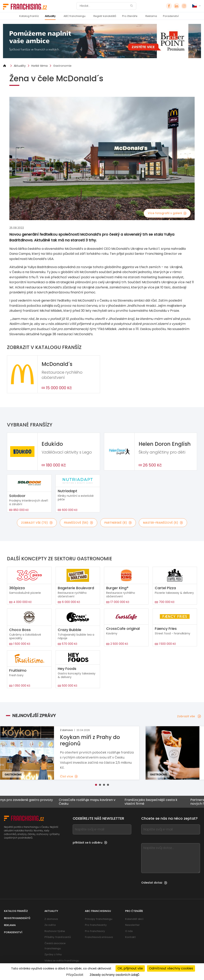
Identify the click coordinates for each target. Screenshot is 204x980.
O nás (129, 931)
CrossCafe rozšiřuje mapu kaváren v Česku (90, 802)
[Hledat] (104, 6)
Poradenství (171, 16)
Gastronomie (62, 66)
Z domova (51, 919)
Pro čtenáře (130, 16)
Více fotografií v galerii (167, 213)
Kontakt (130, 937)
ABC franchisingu (75, 16)
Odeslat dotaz (154, 883)
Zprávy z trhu (53, 954)
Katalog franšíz (29, 16)
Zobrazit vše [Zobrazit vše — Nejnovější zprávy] (189, 716)
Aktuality (50, 16)
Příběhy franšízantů (58, 937)
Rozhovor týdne (55, 931)
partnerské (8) (118, 523)
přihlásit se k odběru (90, 843)
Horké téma (39, 66)
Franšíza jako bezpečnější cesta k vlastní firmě (154, 802)
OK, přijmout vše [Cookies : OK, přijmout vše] (130, 968)
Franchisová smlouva (99, 937)
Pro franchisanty (96, 925)
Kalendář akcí (134, 919)
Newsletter (132, 925)
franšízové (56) (78, 523)
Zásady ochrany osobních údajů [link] (114, 975)
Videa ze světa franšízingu (62, 961)
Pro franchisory (95, 931)
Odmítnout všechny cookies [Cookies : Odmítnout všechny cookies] (171, 968)
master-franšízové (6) (163, 523)
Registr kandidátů (105, 16)
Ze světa (50, 925)
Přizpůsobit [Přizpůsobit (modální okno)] (75, 975)
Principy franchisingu (99, 919)
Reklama (151, 16)
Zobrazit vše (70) (37, 523)
